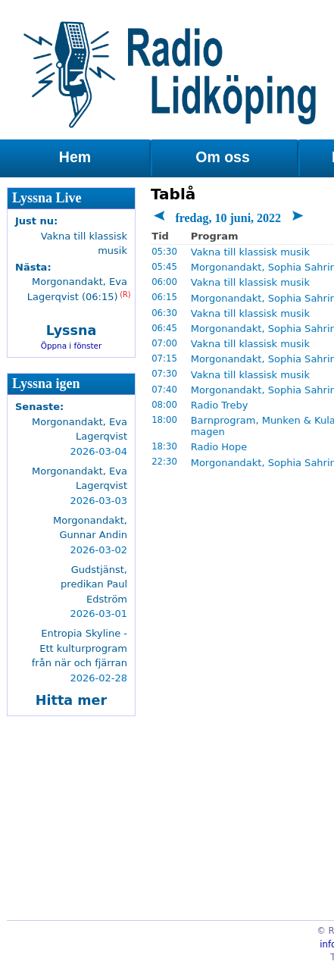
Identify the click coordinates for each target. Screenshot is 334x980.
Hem (75, 157)
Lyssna (72, 330)
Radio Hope (219, 447)
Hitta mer (71, 700)
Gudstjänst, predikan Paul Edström (94, 584)
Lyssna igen (46, 384)
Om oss (223, 157)
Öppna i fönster (72, 346)
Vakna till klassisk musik (250, 252)
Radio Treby (220, 405)
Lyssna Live (47, 198)
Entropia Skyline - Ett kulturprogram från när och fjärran (80, 648)
